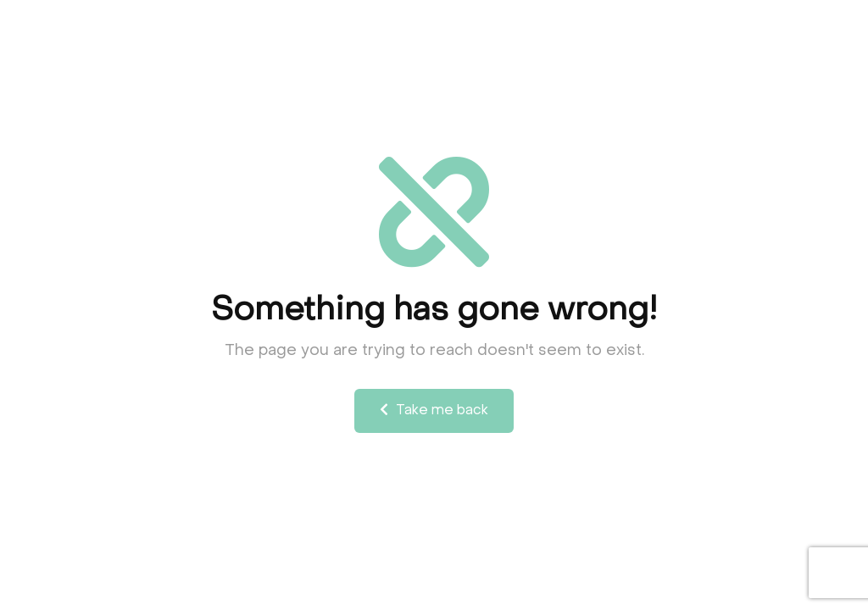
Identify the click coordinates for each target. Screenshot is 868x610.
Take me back (434, 410)
